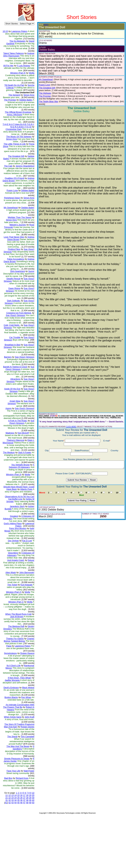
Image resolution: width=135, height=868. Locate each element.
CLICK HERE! (69, 404)
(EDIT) (44, 25)
